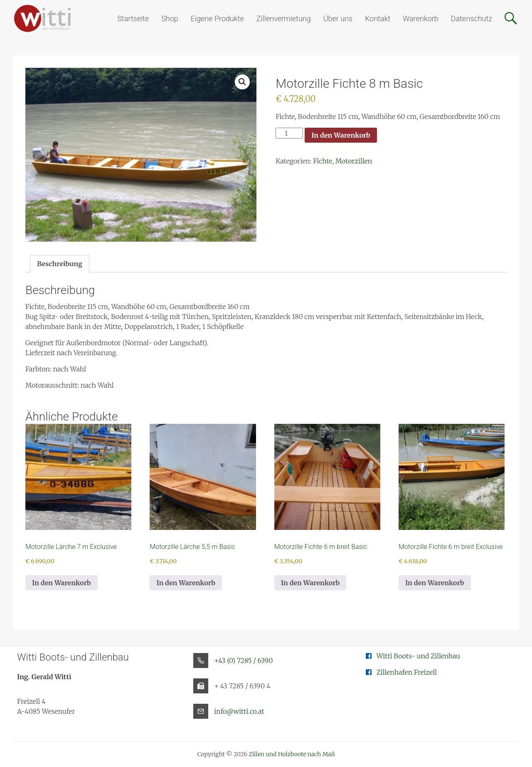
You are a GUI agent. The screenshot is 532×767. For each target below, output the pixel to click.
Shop (170, 19)
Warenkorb (421, 19)
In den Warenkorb (341, 135)
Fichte (323, 161)
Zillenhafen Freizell (407, 672)
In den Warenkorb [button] (62, 583)
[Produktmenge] (289, 133)
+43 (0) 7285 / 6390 (243, 661)
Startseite (133, 19)
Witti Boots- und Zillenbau (418, 656)
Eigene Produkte (217, 19)
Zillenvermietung (284, 19)
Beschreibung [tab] (60, 264)
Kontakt (378, 19)
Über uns (338, 19)
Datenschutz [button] (472, 19)
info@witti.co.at (239, 711)
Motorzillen (354, 161)
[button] (242, 82)
